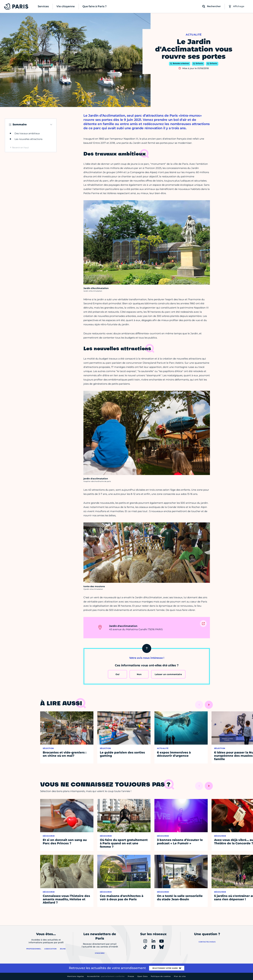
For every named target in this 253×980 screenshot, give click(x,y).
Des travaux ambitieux (27, 133)
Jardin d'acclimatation (123, 626)
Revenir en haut (20, 147)
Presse (131, 976)
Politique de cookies (161, 976)
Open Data (142, 976)
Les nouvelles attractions (28, 139)
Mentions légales (76, 976)
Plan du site (180, 976)
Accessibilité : (106, 976)
